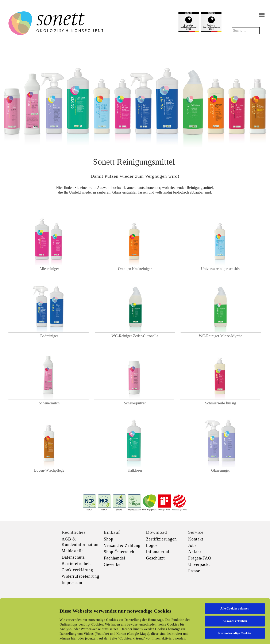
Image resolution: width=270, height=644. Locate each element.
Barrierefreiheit (76, 563)
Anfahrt (195, 552)
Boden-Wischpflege (49, 470)
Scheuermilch (49, 403)
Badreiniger (49, 336)
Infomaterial (158, 552)
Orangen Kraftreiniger (135, 269)
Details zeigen (218, 636)
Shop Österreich (119, 552)
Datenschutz (73, 557)
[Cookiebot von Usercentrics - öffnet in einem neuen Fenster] (27, 636)
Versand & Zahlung (122, 545)
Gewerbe (112, 564)
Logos (152, 545)
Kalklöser (135, 470)
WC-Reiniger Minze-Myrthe (220, 336)
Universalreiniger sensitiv (221, 269)
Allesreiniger (49, 269)
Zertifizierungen (161, 539)
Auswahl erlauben (235, 589)
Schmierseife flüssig (220, 403)
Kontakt (196, 539)
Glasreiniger (221, 470)
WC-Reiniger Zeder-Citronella (135, 336)
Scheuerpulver (135, 403)
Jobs (192, 545)
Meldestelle (73, 551)
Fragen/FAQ (200, 558)
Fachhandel (115, 558)
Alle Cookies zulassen (235, 576)
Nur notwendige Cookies (235, 601)
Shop (109, 539)
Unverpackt (199, 564)
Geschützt (155, 558)
